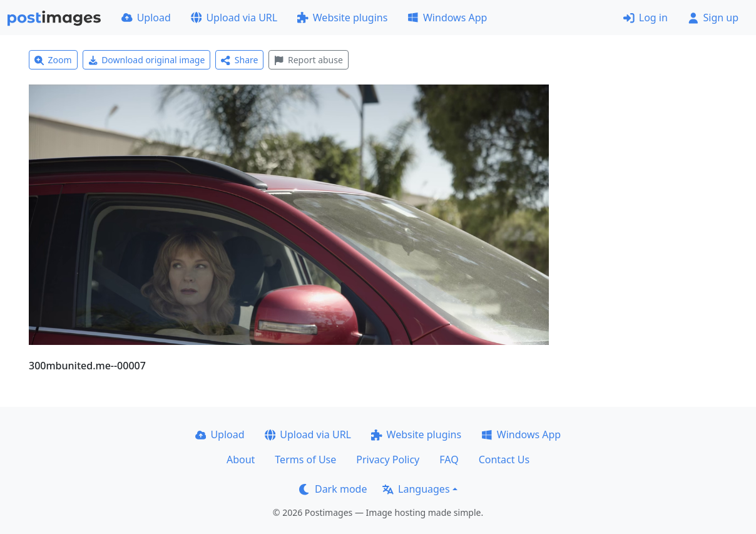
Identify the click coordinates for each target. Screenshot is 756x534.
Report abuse (308, 60)
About (241, 460)
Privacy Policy (388, 460)
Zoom (53, 60)
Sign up (713, 18)
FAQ (449, 460)
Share (239, 60)
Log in (646, 18)
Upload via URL (234, 18)
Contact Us (504, 460)
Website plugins (342, 18)
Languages (416, 489)
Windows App (447, 18)
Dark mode (333, 489)
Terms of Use (305, 460)
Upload (146, 18)
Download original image (147, 60)
